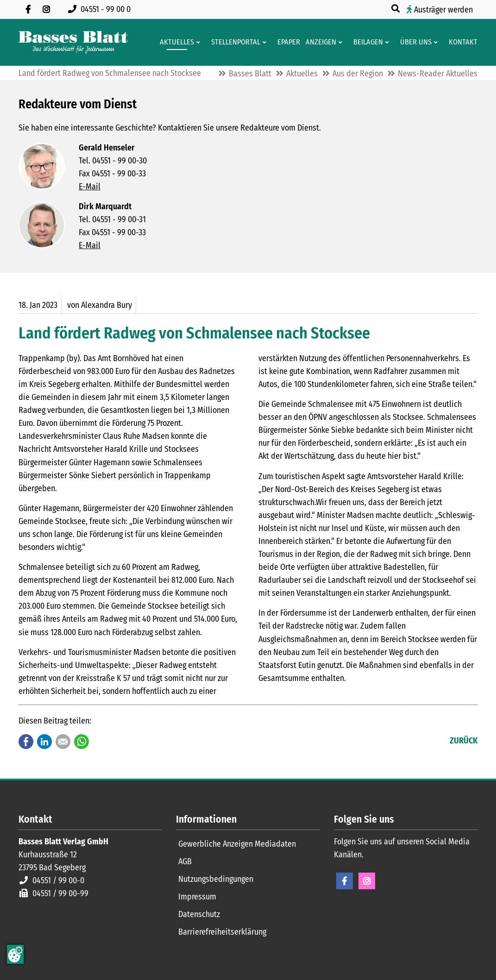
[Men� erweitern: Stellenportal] (266, 42)
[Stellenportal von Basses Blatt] (234, 42)
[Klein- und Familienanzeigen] (319, 42)
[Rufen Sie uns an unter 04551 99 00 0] (101, 9)
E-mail (63, 742)
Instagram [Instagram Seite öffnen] (367, 881)
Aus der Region (358, 74)
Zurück (464, 741)
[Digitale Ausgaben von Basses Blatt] (287, 42)
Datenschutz (199, 914)
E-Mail (90, 187)
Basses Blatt (250, 74)
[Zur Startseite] (73, 42)
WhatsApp (82, 742)
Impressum (197, 897)
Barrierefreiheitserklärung (222, 932)
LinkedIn (44, 742)
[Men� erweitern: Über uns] (437, 42)
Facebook (26, 742)
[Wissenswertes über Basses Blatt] (414, 42)
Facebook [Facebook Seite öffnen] (345, 881)
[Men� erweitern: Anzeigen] (342, 42)
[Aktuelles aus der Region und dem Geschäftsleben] (175, 42)
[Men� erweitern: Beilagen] (389, 42)
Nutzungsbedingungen (216, 879)
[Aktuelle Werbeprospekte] (366, 42)
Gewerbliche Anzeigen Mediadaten (237, 844)
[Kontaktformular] (461, 42)
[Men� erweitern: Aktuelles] (200, 42)
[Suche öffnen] (396, 9)
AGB (185, 861)
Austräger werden (443, 10)
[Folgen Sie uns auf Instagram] (46, 9)
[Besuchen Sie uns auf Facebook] (28, 9)
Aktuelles (302, 74)
